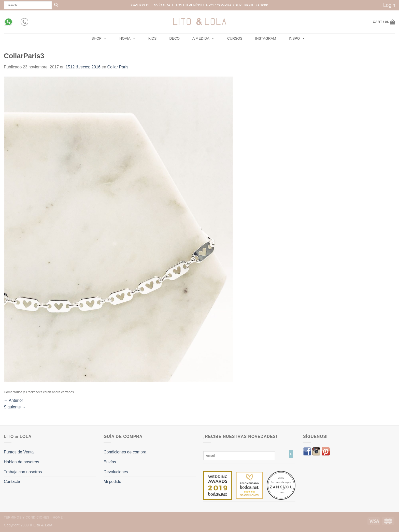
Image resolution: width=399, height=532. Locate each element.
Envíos (110, 462)
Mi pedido (112, 482)
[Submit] (56, 5)
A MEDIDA (203, 38)
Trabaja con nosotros (23, 472)
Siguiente (15, 407)
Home (58, 518)
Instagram (266, 38)
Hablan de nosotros (22, 462)
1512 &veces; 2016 (83, 67)
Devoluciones (116, 472)
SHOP (99, 38)
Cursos (235, 38)
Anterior (13, 400)
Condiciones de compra (125, 452)
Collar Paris (118, 67)
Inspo (297, 38)
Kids (153, 38)
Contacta (12, 482)
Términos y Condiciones (27, 518)
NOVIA (127, 38)
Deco (174, 38)
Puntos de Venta (19, 452)
